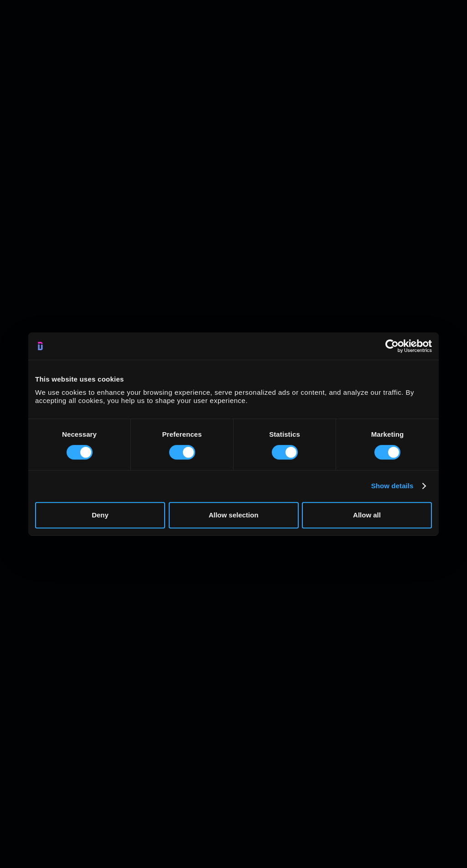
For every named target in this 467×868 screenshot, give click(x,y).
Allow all (367, 515)
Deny (100, 515)
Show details (392, 486)
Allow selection (233, 515)
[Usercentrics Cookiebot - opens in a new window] (392, 346)
